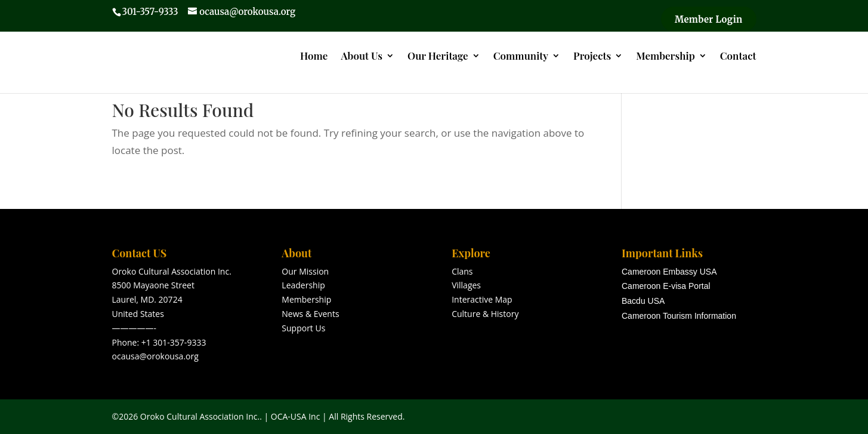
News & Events (310, 314)
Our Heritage (438, 57)
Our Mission (305, 271)
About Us (362, 57)
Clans (462, 271)
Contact (738, 57)
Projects (592, 57)
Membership (665, 57)
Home (314, 57)
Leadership (303, 285)
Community (521, 57)
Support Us (303, 328)
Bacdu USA (643, 301)
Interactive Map (482, 299)
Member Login (708, 19)
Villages (466, 285)
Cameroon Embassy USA (669, 272)
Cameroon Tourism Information (679, 316)
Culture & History (485, 314)
